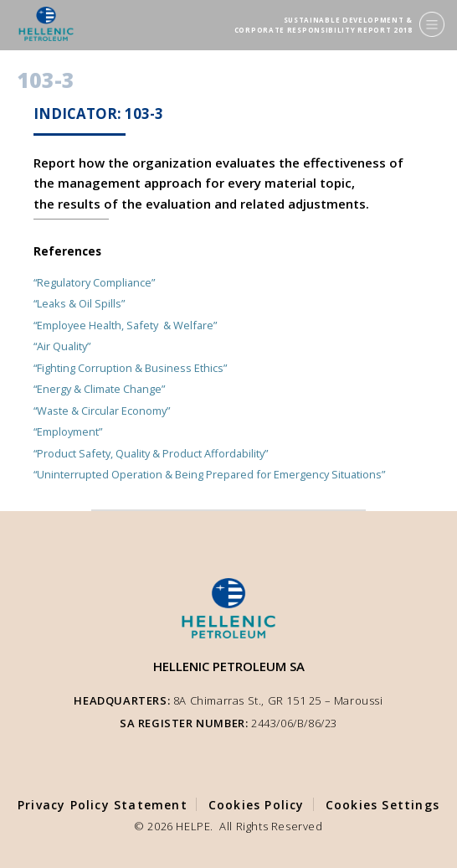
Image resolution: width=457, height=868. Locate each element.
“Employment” (68, 431)
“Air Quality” (62, 346)
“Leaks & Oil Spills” (79, 303)
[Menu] (432, 24)
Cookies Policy (257, 805)
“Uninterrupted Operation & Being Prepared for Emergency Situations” (209, 474)
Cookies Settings (383, 805)
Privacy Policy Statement (103, 805)
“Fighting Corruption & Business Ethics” (130, 368)
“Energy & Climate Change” (99, 389)
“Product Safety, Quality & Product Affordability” (151, 453)
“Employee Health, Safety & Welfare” (125, 325)
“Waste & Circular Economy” (102, 411)
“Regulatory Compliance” (94, 282)
